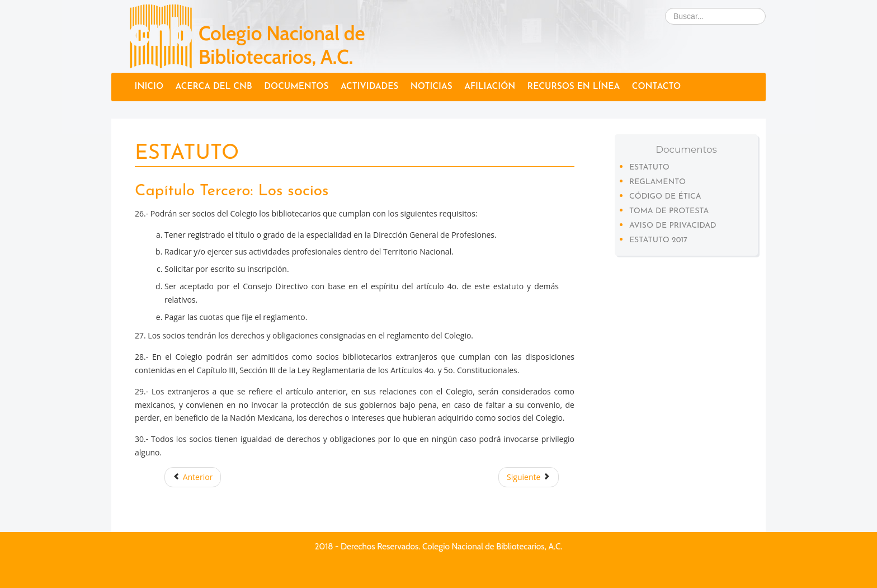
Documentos (296, 87)
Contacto (656, 87)
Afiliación (490, 87)
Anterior (193, 477)
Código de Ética (665, 197)
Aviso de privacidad (673, 226)
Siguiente (529, 477)
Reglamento (657, 182)
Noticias (432, 87)
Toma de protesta (669, 211)
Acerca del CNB (214, 87)
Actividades (369, 87)
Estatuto (649, 168)
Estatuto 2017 (658, 240)
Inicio (149, 87)
